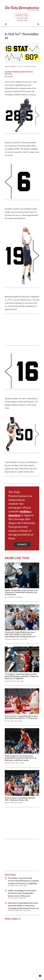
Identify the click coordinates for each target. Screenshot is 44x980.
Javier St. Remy (11, 681)
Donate (22, 544)
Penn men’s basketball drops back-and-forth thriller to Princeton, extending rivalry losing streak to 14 (20, 634)
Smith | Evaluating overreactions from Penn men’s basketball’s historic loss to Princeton (21, 592)
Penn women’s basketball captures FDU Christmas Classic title (20, 799)
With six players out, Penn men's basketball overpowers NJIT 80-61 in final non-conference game (21, 758)
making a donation (20, 513)
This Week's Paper (22, 20)
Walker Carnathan (13, 639)
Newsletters (22, 15)
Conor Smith (11, 597)
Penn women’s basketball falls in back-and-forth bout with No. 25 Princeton (22, 717)
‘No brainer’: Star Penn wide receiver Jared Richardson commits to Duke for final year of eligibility (22, 676)
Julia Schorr (10, 66)
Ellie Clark (10, 721)
